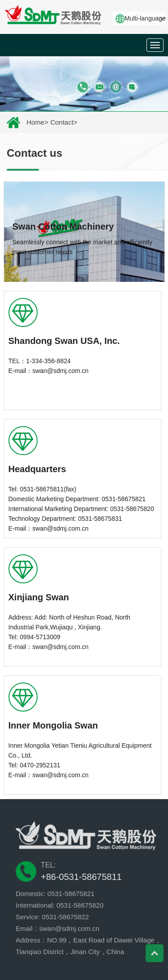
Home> (37, 122)
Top (155, 953)
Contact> (64, 122)
